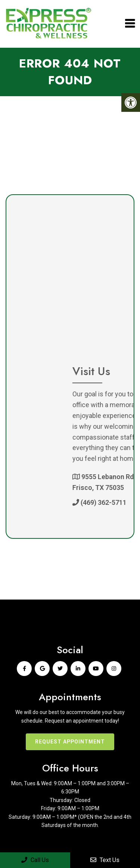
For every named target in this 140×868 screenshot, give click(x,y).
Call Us (35, 860)
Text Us (105, 860)
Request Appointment (70, 742)
